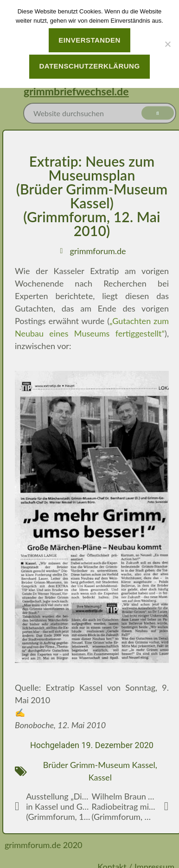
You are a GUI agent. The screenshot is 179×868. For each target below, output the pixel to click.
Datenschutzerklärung (89, 66)
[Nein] (167, 44)
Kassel (100, 777)
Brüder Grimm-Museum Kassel (99, 765)
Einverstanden (89, 40)
